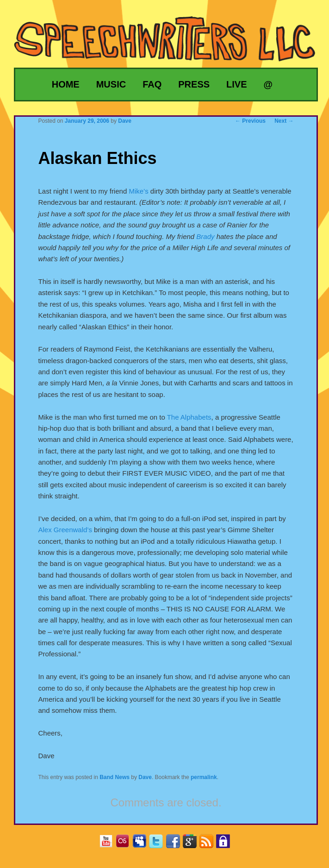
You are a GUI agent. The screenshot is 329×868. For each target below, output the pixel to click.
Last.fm (126, 844)
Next (284, 121)
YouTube (109, 844)
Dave (145, 777)
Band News (115, 777)
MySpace (143, 844)
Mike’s (138, 191)
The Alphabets (189, 417)
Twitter (159, 844)
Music (111, 84)
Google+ (193, 844)
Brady (205, 236)
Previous (250, 121)
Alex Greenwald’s (65, 530)
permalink (204, 777)
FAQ (152, 84)
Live (236, 84)
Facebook (177, 844)
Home (66, 84)
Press (194, 84)
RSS (210, 844)
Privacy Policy (227, 844)
